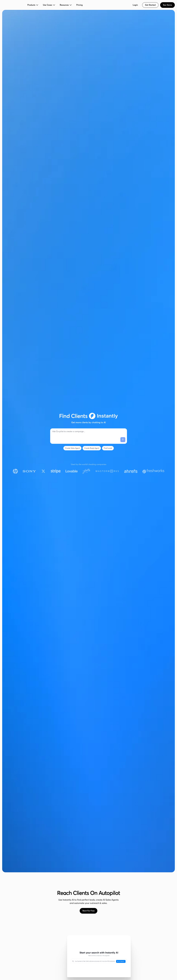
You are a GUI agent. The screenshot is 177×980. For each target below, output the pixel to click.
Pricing (80, 5)
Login (135, 5)
